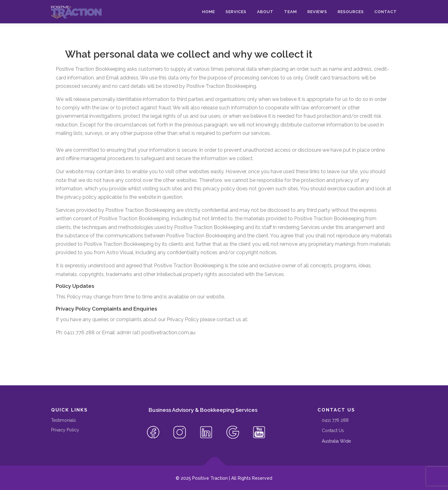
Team (291, 12)
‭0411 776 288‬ (335, 420)
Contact (386, 12)
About (265, 12)
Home (209, 12)
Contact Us (333, 431)
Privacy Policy (65, 430)
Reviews (317, 12)
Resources (351, 12)
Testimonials (64, 420)
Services (236, 12)
